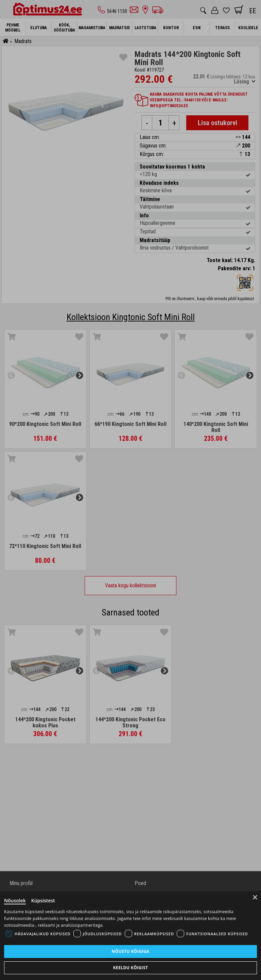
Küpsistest (43, 900)
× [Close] (255, 897)
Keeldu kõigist (131, 968)
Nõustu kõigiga (131, 951)
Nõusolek (15, 900)
